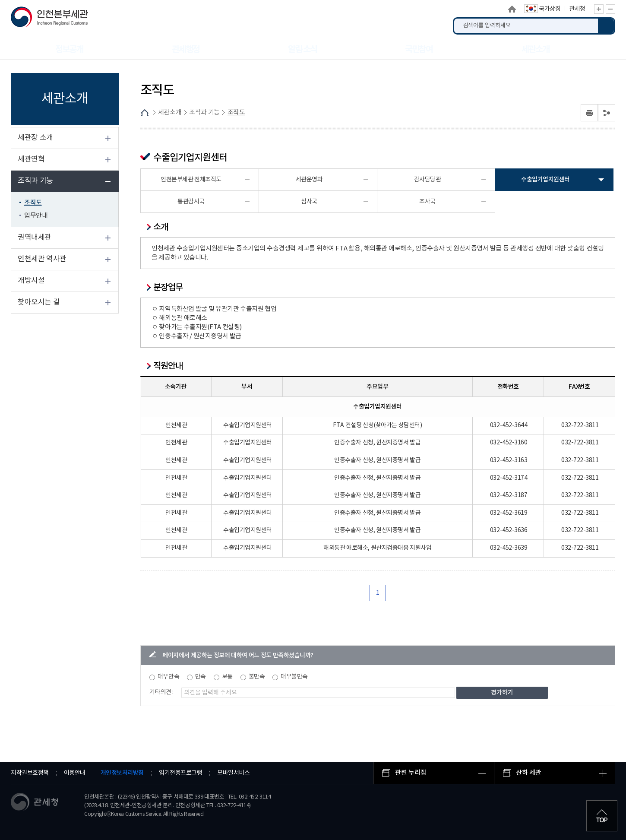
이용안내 (75, 773)
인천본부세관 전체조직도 (191, 180)
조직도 (33, 203)
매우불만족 (294, 677)
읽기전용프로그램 (180, 773)
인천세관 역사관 (42, 259)
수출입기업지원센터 (545, 179)
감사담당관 (428, 180)
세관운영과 (309, 180)
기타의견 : (161, 692)
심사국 (309, 202)
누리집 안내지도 (604, 49)
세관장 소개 (35, 138)
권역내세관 (35, 238)
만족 (201, 677)
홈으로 (512, 9)
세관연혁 (31, 159)
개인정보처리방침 (122, 773)
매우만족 (168, 677)
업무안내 (36, 216)
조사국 (427, 202)
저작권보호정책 (30, 773)
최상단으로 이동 (602, 816)
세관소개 (170, 113)
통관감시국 (191, 202)
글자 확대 (599, 9)
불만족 (257, 677)
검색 (607, 26)
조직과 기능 (35, 181)
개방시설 (31, 281)
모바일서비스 (233, 773)
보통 (227, 677)
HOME (145, 113)
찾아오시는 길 (39, 302)
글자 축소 (610, 9)
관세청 (577, 9)
